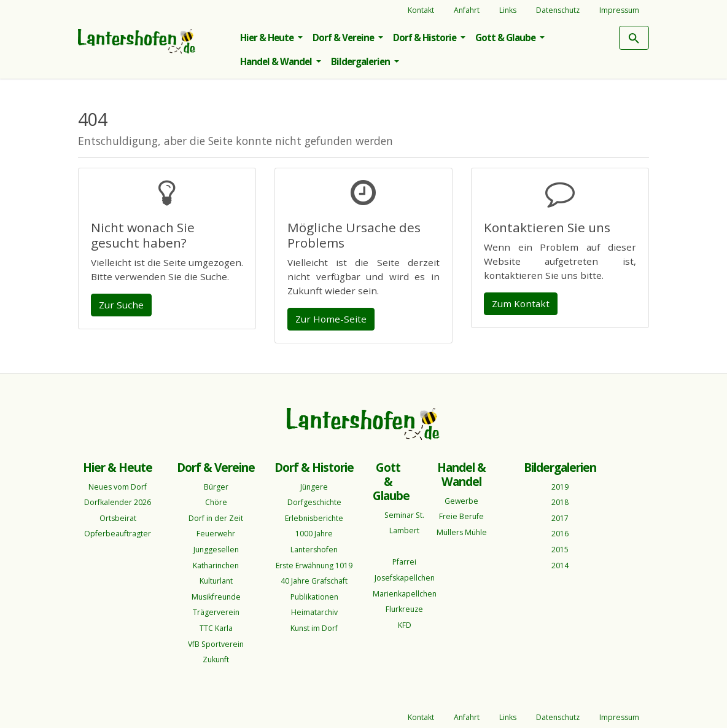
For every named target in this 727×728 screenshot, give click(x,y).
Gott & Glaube (506, 37)
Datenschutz (558, 10)
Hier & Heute (268, 37)
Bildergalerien (361, 61)
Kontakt (421, 10)
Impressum (619, 10)
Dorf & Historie (426, 37)
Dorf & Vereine (344, 37)
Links (508, 10)
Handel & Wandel (277, 61)
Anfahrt (467, 10)
